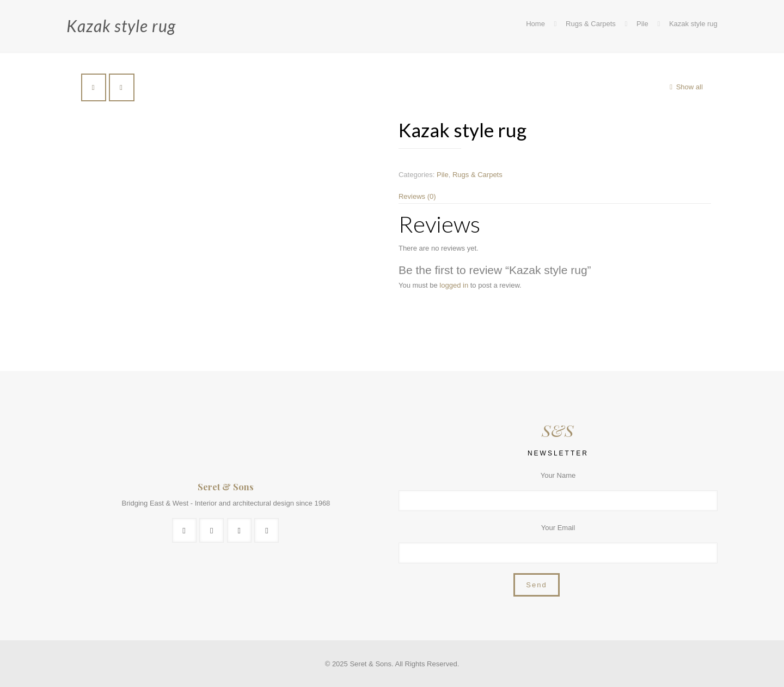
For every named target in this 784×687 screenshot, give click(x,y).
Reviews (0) (417, 196)
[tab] (555, 196)
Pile (642, 24)
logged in (454, 285)
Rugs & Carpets (591, 24)
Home (535, 24)
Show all (684, 87)
